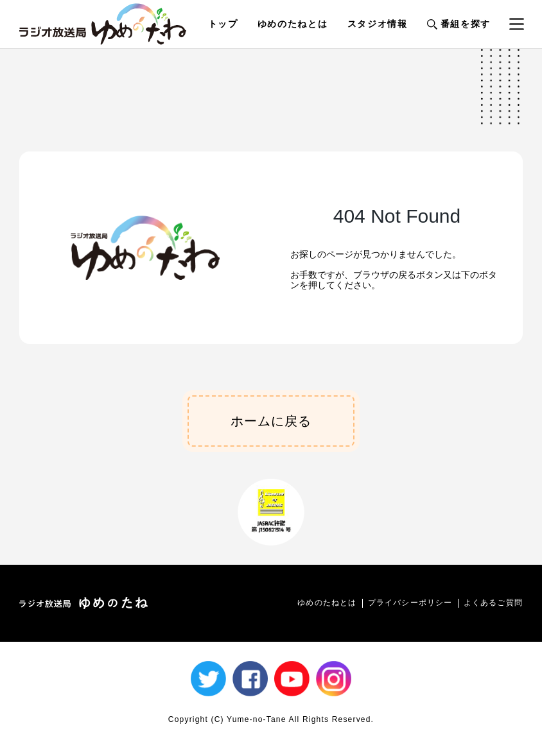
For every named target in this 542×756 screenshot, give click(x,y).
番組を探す (459, 24)
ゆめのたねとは (293, 24)
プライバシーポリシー (410, 603)
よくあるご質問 (493, 603)
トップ (223, 24)
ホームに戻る (271, 421)
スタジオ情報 (378, 24)
